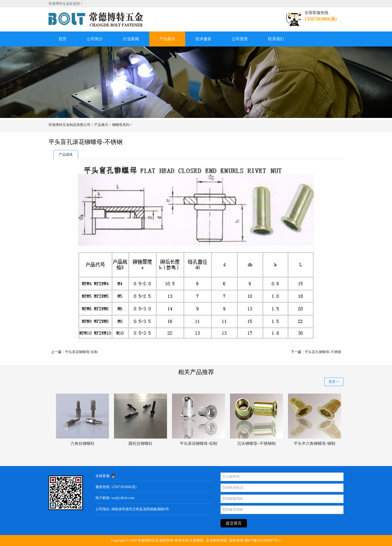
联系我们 (276, 39)
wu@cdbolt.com (123, 498)
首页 (62, 39)
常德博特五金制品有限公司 (69, 125)
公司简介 (95, 39)
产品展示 (167, 39)
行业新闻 (131, 39)
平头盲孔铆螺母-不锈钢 (323, 352)
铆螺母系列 (121, 125)
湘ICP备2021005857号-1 (263, 540)
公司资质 (240, 39)
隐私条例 (236, 540)
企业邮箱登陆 (216, 540)
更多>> (334, 382)
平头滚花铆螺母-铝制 (81, 352)
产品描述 (66, 155)
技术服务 (203, 39)
